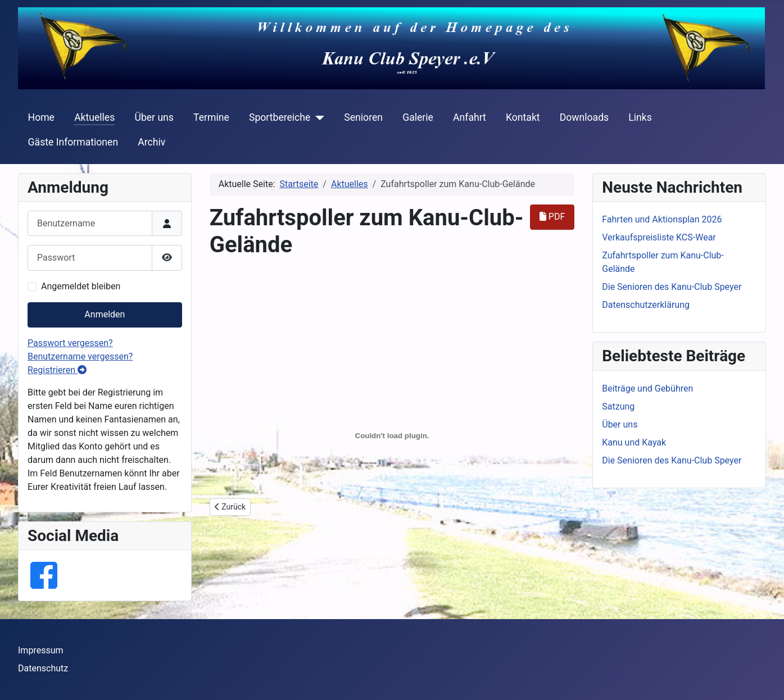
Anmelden (105, 314)
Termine (211, 117)
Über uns (154, 117)
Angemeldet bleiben (81, 286)
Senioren (363, 117)
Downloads (584, 117)
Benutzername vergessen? (80, 356)
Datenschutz (43, 668)
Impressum (41, 650)
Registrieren (57, 370)
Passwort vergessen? (70, 343)
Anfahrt (470, 117)
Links (640, 117)
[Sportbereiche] (317, 117)
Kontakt (523, 117)
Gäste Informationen (73, 142)
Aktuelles (94, 117)
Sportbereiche (280, 117)
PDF (552, 217)
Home (41, 117)
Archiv (151, 142)
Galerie (418, 117)
